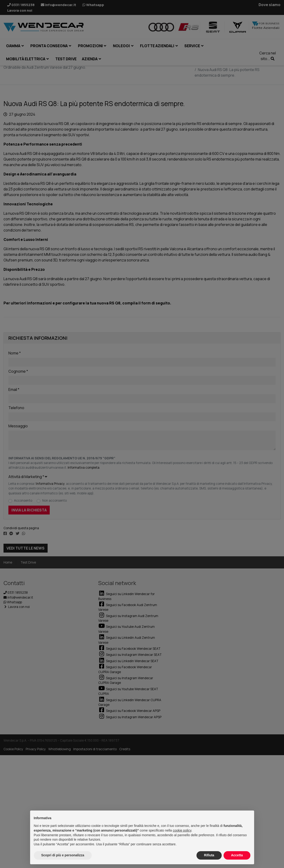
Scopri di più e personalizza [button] (63, 855)
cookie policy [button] (182, 830)
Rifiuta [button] (209, 855)
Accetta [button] (237, 855)
